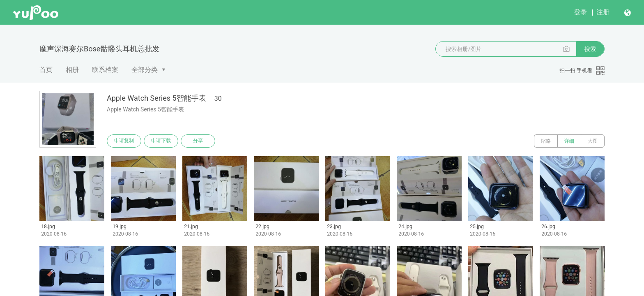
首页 (46, 70)
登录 (580, 12)
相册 (72, 70)
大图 (593, 141)
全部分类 (145, 70)
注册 (603, 12)
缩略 (546, 141)
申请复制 (124, 141)
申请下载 (161, 141)
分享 (198, 141)
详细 (569, 141)
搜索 (590, 49)
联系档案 (105, 70)
